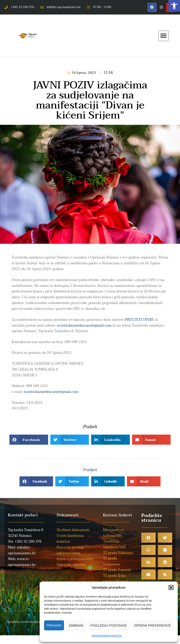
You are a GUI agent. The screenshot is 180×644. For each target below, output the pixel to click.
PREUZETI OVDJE (139, 320)
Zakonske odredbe (71, 565)
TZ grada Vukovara (118, 553)
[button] (174, 6)
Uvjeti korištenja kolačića (107, 636)
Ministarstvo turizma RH (113, 533)
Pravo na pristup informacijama (70, 550)
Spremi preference (152, 625)
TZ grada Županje (117, 570)
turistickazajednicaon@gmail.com (84, 325)
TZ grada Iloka (114, 576)
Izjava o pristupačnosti (75, 559)
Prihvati (54, 625)
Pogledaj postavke (109, 625)
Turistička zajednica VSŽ (114, 544)
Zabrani (76, 625)
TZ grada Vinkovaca (111, 561)
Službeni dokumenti (73, 530)
